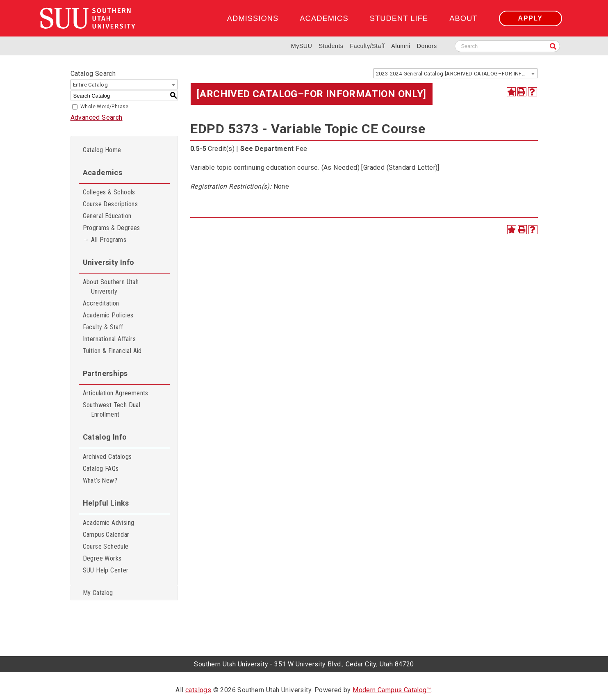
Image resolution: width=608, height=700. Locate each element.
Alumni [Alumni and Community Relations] (401, 46)
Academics (324, 18)
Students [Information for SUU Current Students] (331, 46)
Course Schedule (106, 546)
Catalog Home (102, 150)
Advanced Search (97, 117)
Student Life (399, 18)
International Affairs (109, 339)
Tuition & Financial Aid (112, 351)
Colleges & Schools (109, 192)
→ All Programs (105, 240)
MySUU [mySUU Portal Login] (302, 46)
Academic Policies (108, 315)
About (463, 18)
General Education (107, 216)
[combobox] (455, 73)
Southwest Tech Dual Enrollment (112, 410)
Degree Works (102, 558)
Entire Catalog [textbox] (91, 85)
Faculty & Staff (103, 327)
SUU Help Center (106, 570)
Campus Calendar (106, 535)
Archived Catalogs (107, 457)
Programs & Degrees (112, 228)
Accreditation (101, 303)
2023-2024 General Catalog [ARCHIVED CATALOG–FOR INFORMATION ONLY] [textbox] (457, 74)
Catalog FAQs (101, 469)
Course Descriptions (110, 204)
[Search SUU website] (507, 46)
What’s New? (100, 480)
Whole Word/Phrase (105, 107)
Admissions (253, 18)
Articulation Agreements (116, 393)
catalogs (198, 690)
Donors (427, 46)
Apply (531, 18)
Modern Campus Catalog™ (392, 690)
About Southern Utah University (111, 287)
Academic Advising (109, 523)
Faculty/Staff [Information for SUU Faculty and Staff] (367, 46)
